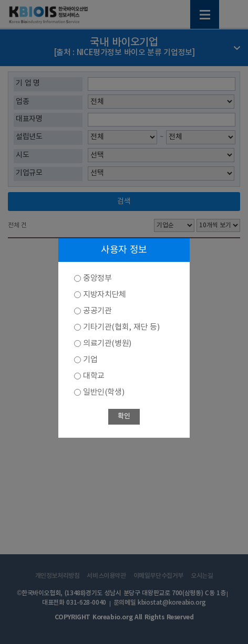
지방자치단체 (105, 295)
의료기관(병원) (107, 344)
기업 (90, 360)
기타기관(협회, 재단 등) (121, 327)
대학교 (94, 376)
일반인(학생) (104, 392)
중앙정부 (97, 278)
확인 (124, 416)
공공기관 (97, 311)
